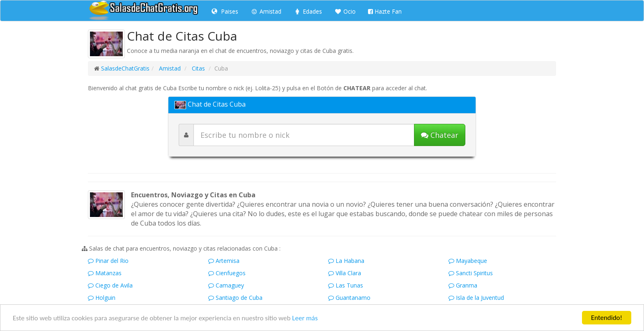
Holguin (102, 298)
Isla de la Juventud (476, 298)
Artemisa (224, 261)
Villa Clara (345, 273)
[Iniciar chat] (440, 135)
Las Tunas (346, 285)
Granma (463, 285)
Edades (308, 11)
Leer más (305, 318)
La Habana (346, 261)
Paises (225, 11)
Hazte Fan (385, 11)
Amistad (266, 11)
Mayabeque (468, 261)
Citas (198, 68)
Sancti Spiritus (471, 273)
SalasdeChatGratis (125, 68)
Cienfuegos (227, 273)
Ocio (345, 11)
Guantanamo (349, 298)
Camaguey (226, 285)
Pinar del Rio (108, 261)
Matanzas (105, 273)
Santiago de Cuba (235, 298)
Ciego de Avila (110, 285)
